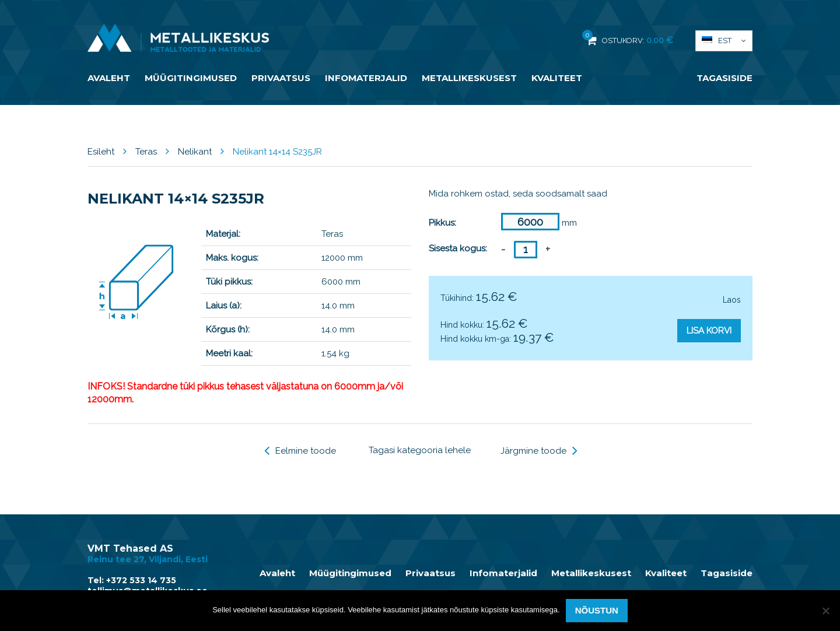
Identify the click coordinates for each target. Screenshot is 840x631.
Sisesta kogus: (458, 248)
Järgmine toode (539, 451)
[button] (724, 41)
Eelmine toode (300, 451)
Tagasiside (724, 78)
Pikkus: (442, 223)
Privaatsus (281, 78)
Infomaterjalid (366, 78)
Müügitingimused (191, 78)
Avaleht (109, 78)
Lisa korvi (709, 331)
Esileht (101, 152)
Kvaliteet (557, 78)
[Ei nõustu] (825, 611)
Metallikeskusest (469, 78)
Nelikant (195, 152)
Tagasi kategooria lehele (420, 450)
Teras (146, 152)
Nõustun (597, 610)
